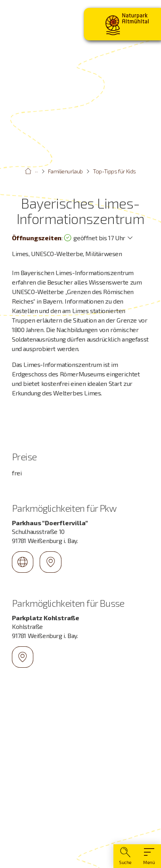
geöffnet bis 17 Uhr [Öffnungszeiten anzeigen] (94, 238)
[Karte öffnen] (80, 762)
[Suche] (125, 856)
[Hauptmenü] (149, 856)
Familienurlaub (65, 171)
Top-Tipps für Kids (114, 171)
